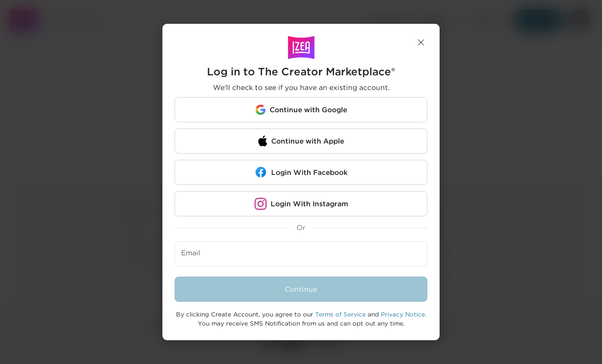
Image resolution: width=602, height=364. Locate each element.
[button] (421, 42)
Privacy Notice (403, 314)
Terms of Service (340, 314)
